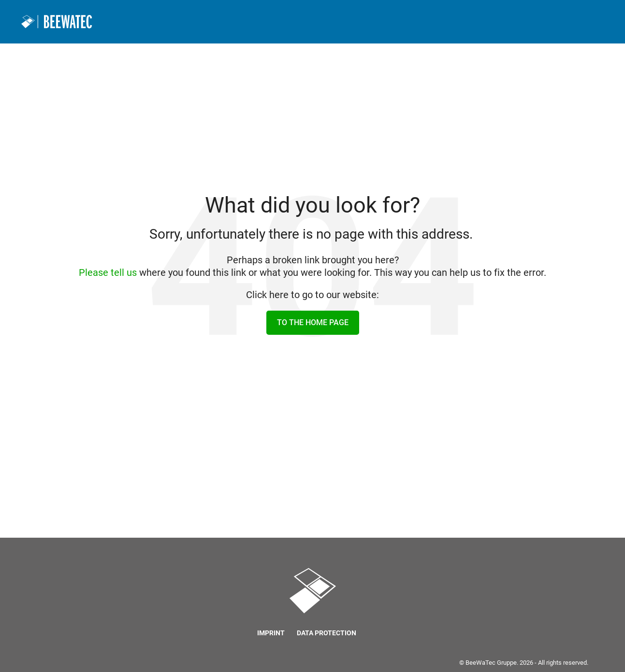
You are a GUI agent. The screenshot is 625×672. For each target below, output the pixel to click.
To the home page (313, 322)
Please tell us (108, 272)
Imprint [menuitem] (271, 633)
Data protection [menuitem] (327, 633)
